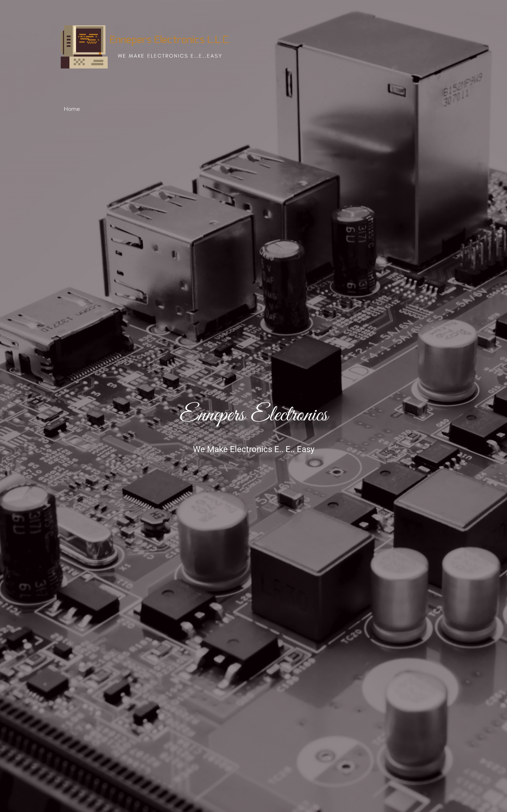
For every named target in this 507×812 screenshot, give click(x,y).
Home (72, 109)
